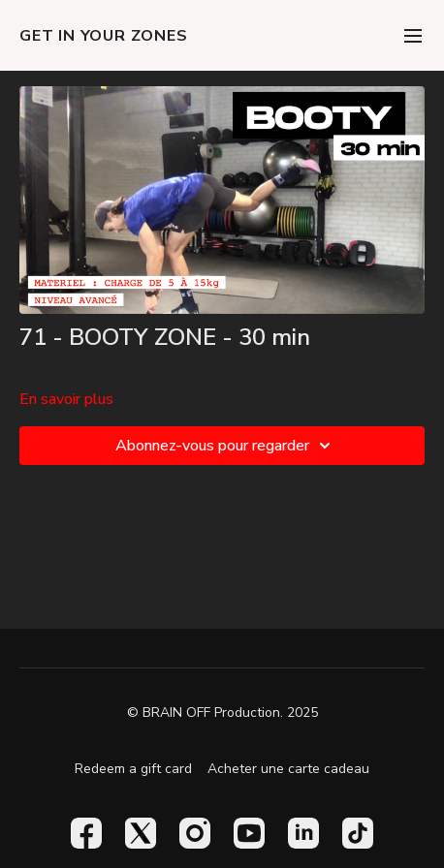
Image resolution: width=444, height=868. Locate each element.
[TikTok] (358, 833)
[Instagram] (195, 833)
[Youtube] (249, 833)
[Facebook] (86, 833)
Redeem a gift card (133, 769)
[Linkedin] (303, 833)
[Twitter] (141, 833)
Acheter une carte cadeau (288, 769)
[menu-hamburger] (413, 35)
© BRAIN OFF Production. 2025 (222, 713)
